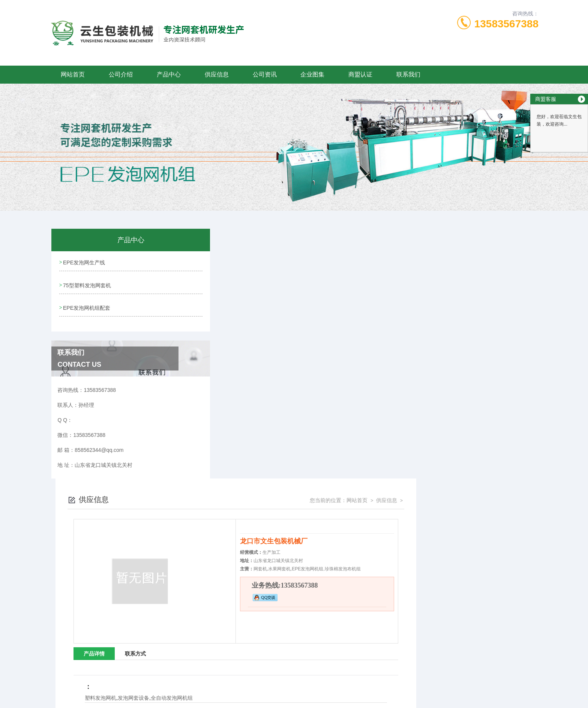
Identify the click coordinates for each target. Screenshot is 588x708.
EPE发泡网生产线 (84, 262)
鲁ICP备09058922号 (342, 640)
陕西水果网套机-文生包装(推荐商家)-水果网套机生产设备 (282, 471)
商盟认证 (360, 74)
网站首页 (73, 74)
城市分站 (89, 699)
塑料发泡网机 (223, 448)
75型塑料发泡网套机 (87, 283)
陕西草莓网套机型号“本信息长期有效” (376, 526)
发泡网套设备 (256, 448)
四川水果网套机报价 (358, 547)
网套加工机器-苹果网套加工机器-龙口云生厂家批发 (252, 558)
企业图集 (312, 74)
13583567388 (506, 24)
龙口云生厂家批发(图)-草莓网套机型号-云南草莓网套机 (393, 516)
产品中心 (169, 74)
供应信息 (217, 74)
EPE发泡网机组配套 (87, 304)
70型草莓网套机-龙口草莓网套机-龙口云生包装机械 (253, 516)
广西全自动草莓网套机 (224, 547)
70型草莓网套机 (217, 526)
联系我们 (408, 74)
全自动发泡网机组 (294, 448)
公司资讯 (265, 74)
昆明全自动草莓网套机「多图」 (233, 537)
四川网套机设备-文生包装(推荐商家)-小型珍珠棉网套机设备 (397, 558)
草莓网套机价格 (354, 537)
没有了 (232, 460)
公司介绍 (121, 74)
